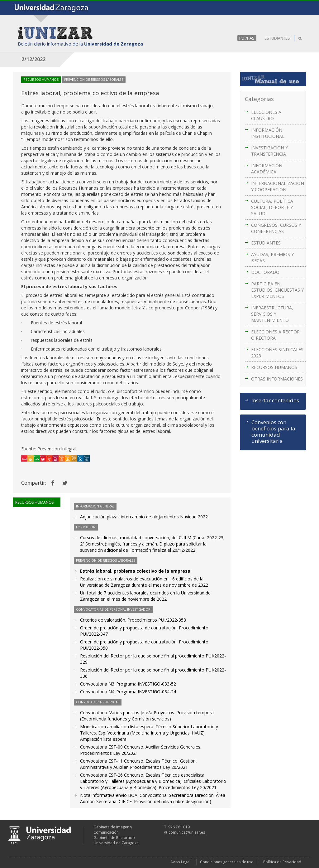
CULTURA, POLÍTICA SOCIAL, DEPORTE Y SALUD (272, 207)
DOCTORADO (265, 272)
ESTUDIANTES (277, 38)
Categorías (259, 99)
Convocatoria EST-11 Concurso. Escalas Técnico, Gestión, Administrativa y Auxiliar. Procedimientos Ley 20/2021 (138, 764)
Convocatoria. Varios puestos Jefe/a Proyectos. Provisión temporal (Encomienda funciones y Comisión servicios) (147, 716)
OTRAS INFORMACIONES (277, 379)
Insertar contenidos (275, 400)
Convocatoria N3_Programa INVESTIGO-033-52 (128, 684)
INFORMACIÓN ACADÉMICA (267, 169)
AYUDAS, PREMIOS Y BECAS (272, 257)
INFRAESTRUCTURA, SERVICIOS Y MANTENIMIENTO (272, 314)
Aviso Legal (180, 862)
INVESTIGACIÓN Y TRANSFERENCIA (269, 151)
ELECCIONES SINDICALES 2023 (277, 353)
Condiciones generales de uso (227, 862)
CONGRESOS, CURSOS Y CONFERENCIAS (276, 228)
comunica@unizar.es (187, 832)
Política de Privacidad (282, 862)
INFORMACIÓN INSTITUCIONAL (268, 133)
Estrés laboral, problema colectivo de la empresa (135, 571)
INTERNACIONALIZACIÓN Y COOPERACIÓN (278, 186)
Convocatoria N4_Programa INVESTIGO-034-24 (128, 692)
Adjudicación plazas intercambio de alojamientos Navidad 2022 (144, 517)
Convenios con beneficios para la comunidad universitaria (273, 432)
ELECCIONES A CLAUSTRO (266, 115)
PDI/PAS (247, 38)
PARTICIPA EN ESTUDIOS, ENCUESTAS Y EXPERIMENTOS (277, 290)
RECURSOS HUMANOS (274, 367)
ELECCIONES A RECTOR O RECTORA (275, 335)
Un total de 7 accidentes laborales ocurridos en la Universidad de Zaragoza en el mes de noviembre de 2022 (145, 596)
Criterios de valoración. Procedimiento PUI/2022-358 (133, 620)
